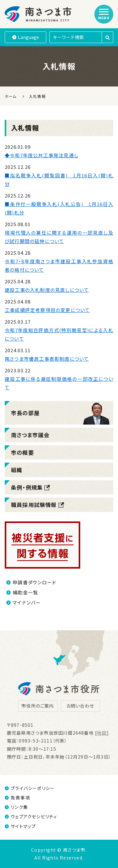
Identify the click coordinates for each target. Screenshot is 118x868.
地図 (102, 733)
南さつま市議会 (30, 435)
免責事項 (17, 798)
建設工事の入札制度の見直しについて (47, 290)
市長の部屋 (25, 413)
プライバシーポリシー (30, 788)
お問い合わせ (80, 706)
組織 (17, 470)
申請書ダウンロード (31, 582)
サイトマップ (20, 826)
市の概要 (22, 452)
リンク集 (16, 807)
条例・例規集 (31, 487)
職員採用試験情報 (38, 505)
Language (26, 37)
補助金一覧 (22, 592)
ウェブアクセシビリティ (31, 816)
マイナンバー (23, 602)
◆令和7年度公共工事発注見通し (42, 155)
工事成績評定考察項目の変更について (47, 310)
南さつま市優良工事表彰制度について (47, 359)
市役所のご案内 (38, 706)
